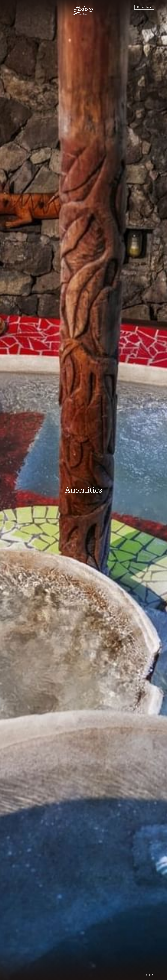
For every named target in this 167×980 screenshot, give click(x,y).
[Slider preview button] (147, 975)
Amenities (84, 490)
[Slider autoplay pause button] (150, 975)
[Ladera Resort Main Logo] (83, 11)
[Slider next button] (153, 975)
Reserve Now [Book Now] (144, 7)
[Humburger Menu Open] (15, 7)
